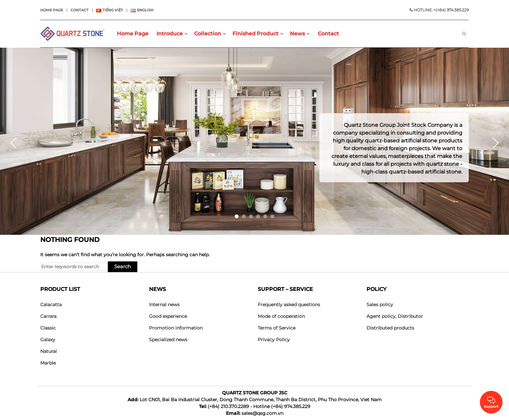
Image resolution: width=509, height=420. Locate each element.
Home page (52, 10)
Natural (49, 351)
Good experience (168, 316)
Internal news (164, 305)
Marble (48, 363)
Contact (80, 10)
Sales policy (380, 305)
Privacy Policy (274, 340)
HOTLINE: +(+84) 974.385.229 (439, 10)
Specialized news (168, 340)
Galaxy (48, 340)
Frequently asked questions (289, 305)
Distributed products (390, 328)
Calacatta (51, 305)
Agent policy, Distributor (395, 316)
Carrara (48, 316)
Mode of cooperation (281, 316)
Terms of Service (277, 328)
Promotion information (176, 328)
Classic (48, 328)
